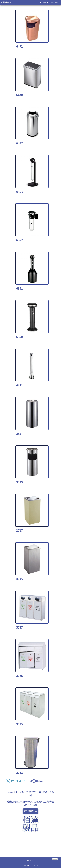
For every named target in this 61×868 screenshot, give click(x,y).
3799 (20, 482)
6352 (20, 240)
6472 (20, 46)
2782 (20, 773)
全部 (34, 865)
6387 (20, 143)
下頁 (43, 865)
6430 (20, 95)
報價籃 (52, 2)
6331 (20, 385)
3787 (20, 627)
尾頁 (38, 865)
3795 (20, 579)
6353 (20, 192)
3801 (20, 434)
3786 (20, 676)
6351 (20, 289)
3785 (20, 724)
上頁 (25, 865)
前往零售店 (31, 811)
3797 (20, 531)
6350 (20, 337)
